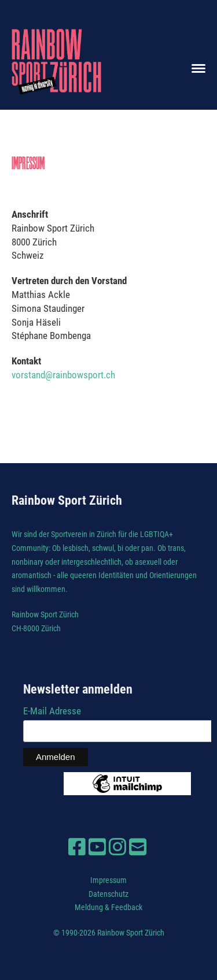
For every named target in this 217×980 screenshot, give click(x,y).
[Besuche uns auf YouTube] (97, 847)
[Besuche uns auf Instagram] (117, 847)
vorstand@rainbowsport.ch (63, 375)
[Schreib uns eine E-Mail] (138, 847)
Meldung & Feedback (108, 907)
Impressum (108, 880)
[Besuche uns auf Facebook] (77, 847)
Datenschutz (108, 894)
